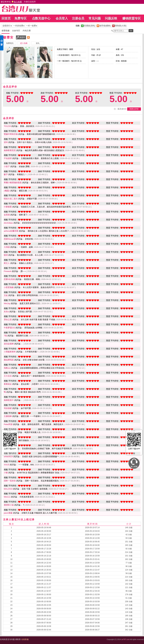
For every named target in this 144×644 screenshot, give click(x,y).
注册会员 (78, 18)
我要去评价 (134, 109)
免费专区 (21, 18)
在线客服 (25, 639)
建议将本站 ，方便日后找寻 (18, 2)
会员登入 (62, 18)
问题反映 (111, 18)
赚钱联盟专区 (132, 18)
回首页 (6, 18)
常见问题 (95, 18)
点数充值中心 (41, 18)
